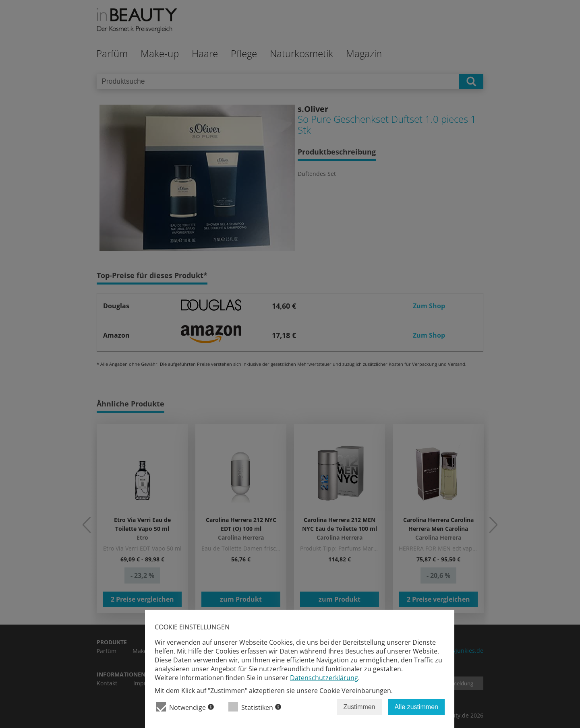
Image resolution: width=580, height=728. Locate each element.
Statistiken (255, 707)
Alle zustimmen (416, 707)
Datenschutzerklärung (324, 678)
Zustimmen (359, 707)
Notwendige (185, 707)
